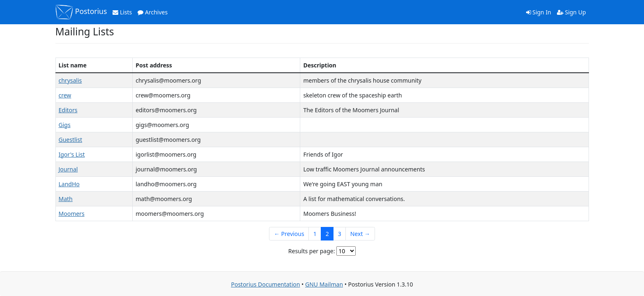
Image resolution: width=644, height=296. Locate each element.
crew (65, 95)
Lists (122, 12)
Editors (68, 110)
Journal (68, 169)
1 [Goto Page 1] (315, 234)
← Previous (289, 234)
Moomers (72, 214)
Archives (153, 12)
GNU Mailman (324, 284)
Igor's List (72, 154)
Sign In (539, 12)
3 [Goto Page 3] (340, 234)
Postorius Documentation (265, 284)
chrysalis (70, 80)
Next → (360, 234)
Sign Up (572, 12)
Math (66, 199)
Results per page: (312, 251)
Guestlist (70, 140)
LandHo (69, 184)
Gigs (65, 125)
